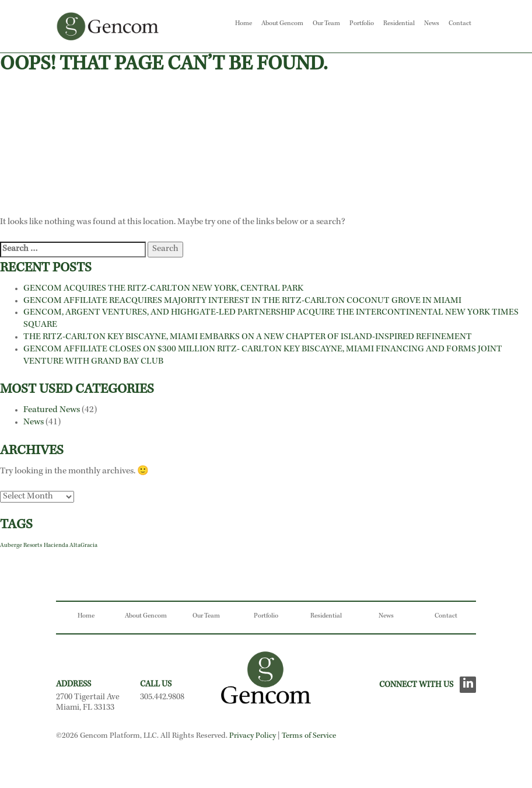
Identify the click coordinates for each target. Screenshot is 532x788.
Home (244, 24)
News (432, 24)
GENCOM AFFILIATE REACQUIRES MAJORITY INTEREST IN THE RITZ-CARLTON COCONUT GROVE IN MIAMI (243, 301)
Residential (399, 24)
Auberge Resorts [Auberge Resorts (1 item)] (21, 546)
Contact (460, 24)
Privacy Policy (253, 736)
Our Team (326, 24)
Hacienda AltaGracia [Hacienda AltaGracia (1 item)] (71, 546)
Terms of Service (309, 736)
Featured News (52, 410)
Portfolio (362, 24)
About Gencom (282, 24)
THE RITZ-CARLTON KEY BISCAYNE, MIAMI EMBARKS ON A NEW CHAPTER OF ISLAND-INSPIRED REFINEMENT (248, 337)
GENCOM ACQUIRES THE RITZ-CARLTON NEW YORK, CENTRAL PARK (163, 289)
